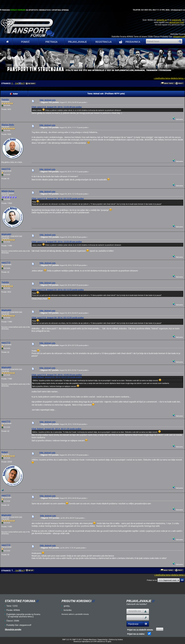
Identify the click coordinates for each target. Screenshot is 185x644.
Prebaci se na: (152, 580)
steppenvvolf (179, 37)
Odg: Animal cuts (48, 100)
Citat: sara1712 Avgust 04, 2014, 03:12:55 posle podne (58, 198)
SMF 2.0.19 (67, 640)
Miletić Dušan (8, 191)
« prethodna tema (162, 78)
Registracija (104, 42)
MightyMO (6, 234)
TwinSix (5, 100)
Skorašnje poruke (13, 629)
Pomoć (25, 42)
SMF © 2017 (77, 640)
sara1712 (6, 169)
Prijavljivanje (77, 42)
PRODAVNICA (129, 42)
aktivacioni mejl (176, 22)
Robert (5, 452)
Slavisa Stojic (8, 125)
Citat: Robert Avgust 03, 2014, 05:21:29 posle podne (57, 377)
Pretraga (51, 42)
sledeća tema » (178, 78)
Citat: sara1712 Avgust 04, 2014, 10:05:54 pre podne (57, 375)
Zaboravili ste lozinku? (137, 604)
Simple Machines (90, 640)
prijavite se (162, 20)
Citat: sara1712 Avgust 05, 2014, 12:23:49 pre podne (57, 107)
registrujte (176, 20)
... (14, 83)
